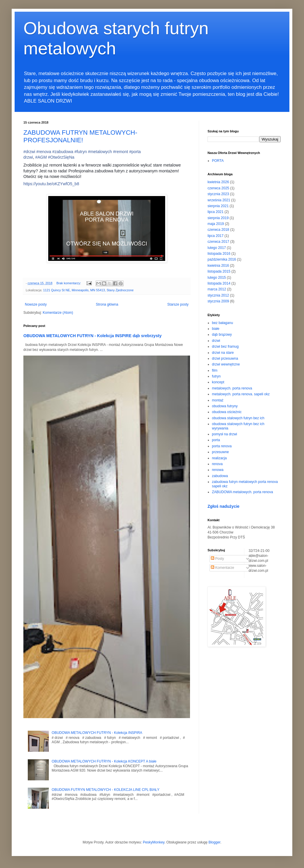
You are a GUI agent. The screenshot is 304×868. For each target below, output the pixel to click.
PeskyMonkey (154, 842)
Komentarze (222, 568)
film (215, 370)
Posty (217, 559)
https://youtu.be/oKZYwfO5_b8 (51, 184)
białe (216, 329)
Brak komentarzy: (69, 283)
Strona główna (107, 304)
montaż (218, 400)
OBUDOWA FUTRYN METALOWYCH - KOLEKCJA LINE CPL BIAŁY (106, 790)
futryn (216, 376)
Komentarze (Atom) (58, 313)
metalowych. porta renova (232, 388)
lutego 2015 (217, 278)
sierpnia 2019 (218, 218)
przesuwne (220, 452)
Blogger (214, 842)
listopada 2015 (219, 271)
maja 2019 (216, 224)
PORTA (218, 161)
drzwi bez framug (225, 346)
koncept (218, 382)
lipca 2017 (216, 236)
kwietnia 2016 (218, 266)
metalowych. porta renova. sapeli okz (241, 394)
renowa (218, 470)
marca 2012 (217, 289)
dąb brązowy (222, 335)
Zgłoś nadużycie (223, 506)
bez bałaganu (222, 323)
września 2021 (219, 200)
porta (216, 440)
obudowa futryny (225, 406)
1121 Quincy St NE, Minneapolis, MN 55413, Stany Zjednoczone (88, 290)
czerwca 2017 (218, 242)
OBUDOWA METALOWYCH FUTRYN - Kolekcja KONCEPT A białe (104, 761)
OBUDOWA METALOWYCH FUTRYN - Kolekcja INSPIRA (97, 733)
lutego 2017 (217, 248)
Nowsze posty (36, 304)
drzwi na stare (223, 353)
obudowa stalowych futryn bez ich (238, 418)
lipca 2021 (216, 212)
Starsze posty (178, 304)
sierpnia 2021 (218, 206)
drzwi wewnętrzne (226, 364)
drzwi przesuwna (225, 358)
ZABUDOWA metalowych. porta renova (242, 492)
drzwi (216, 341)
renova (217, 464)
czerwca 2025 (218, 188)
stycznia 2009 (218, 301)
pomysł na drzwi (224, 434)
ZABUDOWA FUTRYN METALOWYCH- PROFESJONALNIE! (80, 136)
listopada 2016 (219, 254)
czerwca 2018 (218, 230)
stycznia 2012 (218, 295)
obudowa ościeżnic (227, 412)
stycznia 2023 (218, 194)
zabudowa (220, 476)
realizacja (219, 458)
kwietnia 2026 (218, 182)
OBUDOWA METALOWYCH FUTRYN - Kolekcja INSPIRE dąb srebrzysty (93, 336)
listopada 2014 (219, 283)
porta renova (222, 446)
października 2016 (222, 259)
